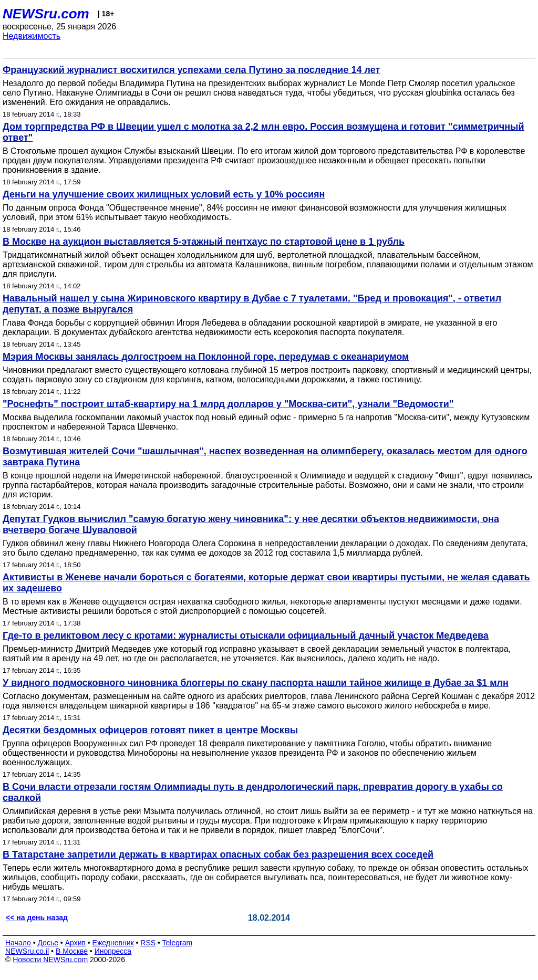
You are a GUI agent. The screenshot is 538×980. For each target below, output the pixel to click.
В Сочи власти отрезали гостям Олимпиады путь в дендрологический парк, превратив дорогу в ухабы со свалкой (253, 792)
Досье (48, 943)
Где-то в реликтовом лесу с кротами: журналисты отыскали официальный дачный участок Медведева (246, 635)
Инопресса (113, 951)
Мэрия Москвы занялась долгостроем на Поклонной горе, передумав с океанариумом (206, 357)
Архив (75, 943)
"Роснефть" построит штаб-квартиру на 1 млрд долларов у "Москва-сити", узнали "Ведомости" (228, 404)
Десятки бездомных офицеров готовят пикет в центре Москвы (150, 730)
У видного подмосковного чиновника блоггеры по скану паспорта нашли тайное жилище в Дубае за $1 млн (256, 683)
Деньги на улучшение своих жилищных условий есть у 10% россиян (164, 194)
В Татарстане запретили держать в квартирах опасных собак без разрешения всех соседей (218, 854)
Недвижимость (32, 36)
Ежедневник (113, 943)
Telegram (178, 943)
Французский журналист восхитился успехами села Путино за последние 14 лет (191, 70)
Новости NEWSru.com (50, 960)
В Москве (72, 951)
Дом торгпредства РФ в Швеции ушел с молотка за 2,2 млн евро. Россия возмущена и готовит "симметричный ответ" (263, 132)
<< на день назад (37, 918)
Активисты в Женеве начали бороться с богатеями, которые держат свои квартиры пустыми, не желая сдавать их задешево (266, 583)
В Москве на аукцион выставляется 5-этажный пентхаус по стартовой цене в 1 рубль (204, 242)
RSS (148, 943)
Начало (18, 943)
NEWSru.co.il (27, 951)
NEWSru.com (46, 14)
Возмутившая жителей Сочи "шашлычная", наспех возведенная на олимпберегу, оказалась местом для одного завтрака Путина (265, 457)
